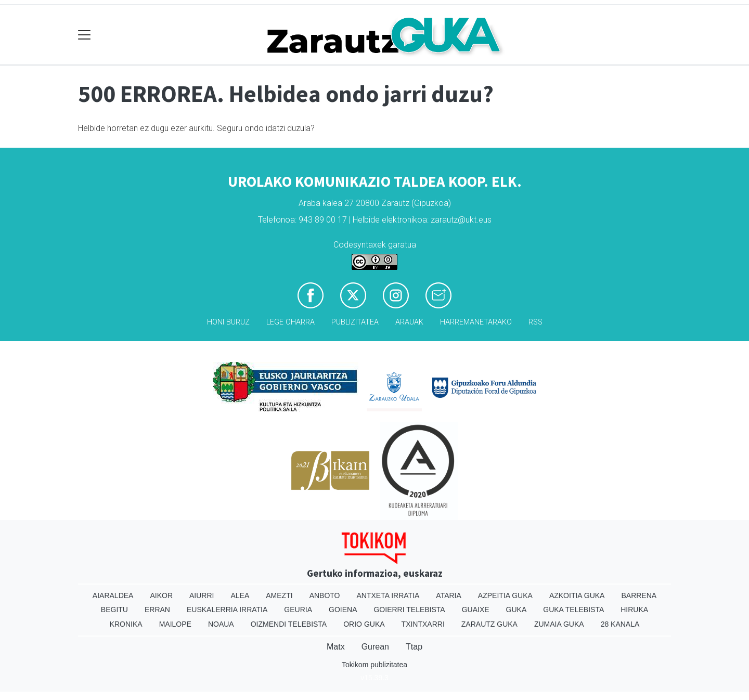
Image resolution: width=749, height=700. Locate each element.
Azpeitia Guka (505, 595)
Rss (535, 322)
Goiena (343, 610)
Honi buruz (228, 322)
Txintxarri (423, 624)
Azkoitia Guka (577, 595)
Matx (336, 647)
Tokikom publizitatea (374, 665)
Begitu (114, 610)
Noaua (221, 624)
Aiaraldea (113, 595)
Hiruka (634, 610)
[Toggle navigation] (85, 35)
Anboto (325, 595)
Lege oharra (290, 322)
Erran (157, 610)
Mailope (175, 624)
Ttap (414, 647)
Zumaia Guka (559, 624)
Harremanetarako (476, 322)
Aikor (161, 595)
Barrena (639, 595)
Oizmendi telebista (289, 624)
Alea (240, 595)
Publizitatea (355, 322)
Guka (516, 610)
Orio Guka (364, 624)
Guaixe (476, 610)
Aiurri (202, 595)
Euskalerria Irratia (227, 610)
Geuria (298, 610)
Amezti (279, 595)
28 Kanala (620, 624)
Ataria (449, 595)
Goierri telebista (409, 610)
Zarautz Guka (489, 624)
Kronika (126, 624)
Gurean (375, 647)
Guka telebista (573, 610)
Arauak (409, 322)
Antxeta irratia (388, 595)
